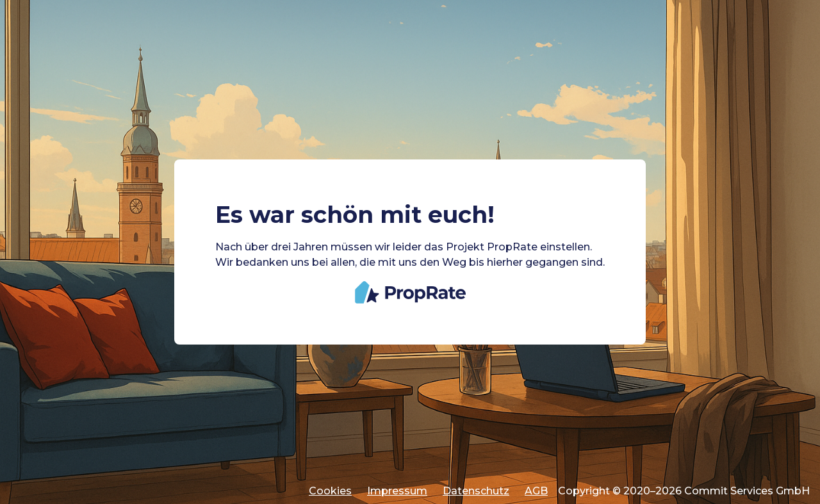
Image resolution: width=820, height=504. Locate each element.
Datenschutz (476, 491)
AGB (536, 491)
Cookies (330, 491)
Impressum (397, 491)
